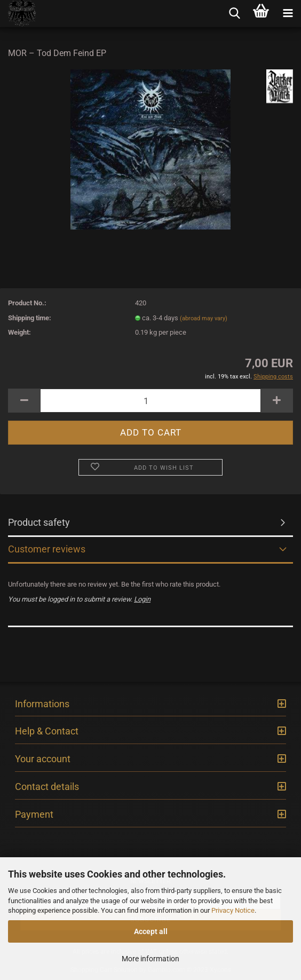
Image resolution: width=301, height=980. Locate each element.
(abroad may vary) (204, 318)
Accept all (151, 931)
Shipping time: (30, 318)
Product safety (39, 522)
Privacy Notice (233, 910)
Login (142, 599)
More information (150, 959)
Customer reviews (47, 549)
